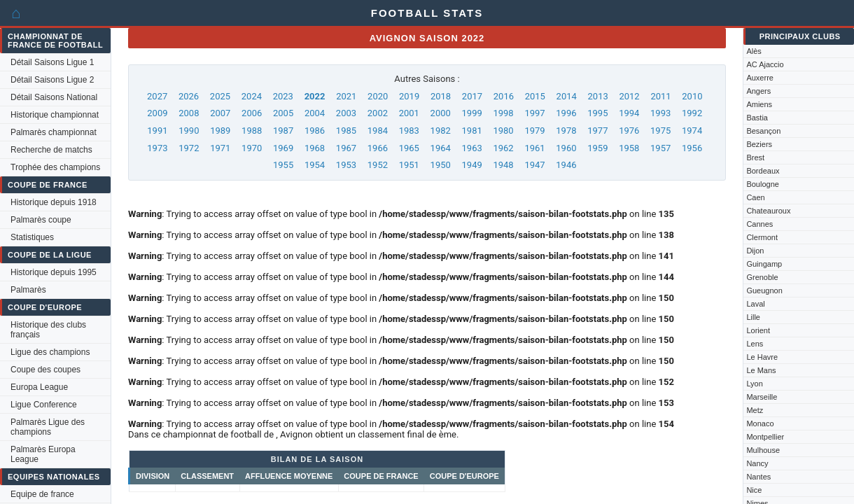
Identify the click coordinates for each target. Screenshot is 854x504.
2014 (567, 96)
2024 (252, 96)
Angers (758, 91)
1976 (629, 131)
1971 (220, 148)
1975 (660, 131)
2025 (220, 96)
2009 (157, 113)
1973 (157, 148)
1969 (283, 148)
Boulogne (763, 184)
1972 (189, 148)
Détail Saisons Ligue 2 (52, 80)
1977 (597, 131)
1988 (252, 131)
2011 (660, 96)
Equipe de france (42, 494)
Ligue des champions (50, 352)
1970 (252, 148)
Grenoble (762, 277)
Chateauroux (768, 211)
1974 (692, 131)
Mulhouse (763, 450)
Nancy (757, 463)
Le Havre (762, 357)
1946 (566, 165)
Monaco (760, 423)
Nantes (758, 477)
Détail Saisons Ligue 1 (52, 62)
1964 (441, 148)
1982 (441, 131)
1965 (409, 148)
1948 (503, 165)
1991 (157, 131)
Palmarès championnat (54, 132)
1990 (189, 131)
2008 (189, 113)
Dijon (755, 251)
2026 (189, 96)
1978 (566, 131)
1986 (315, 131)
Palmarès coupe (41, 220)
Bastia (757, 118)
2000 (441, 113)
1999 (472, 113)
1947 (534, 165)
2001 (409, 113)
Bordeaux (763, 171)
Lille (753, 317)
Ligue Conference (44, 405)
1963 (472, 148)
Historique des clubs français (48, 330)
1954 (315, 165)
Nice (754, 490)
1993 (660, 113)
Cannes (759, 224)
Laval (755, 304)
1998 (503, 113)
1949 (472, 165)
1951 (409, 165)
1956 (692, 148)
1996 (566, 113)
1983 (409, 131)
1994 (629, 113)
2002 (378, 113)
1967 (346, 148)
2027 (157, 96)
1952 (378, 165)
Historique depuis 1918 (54, 202)
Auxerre (760, 78)
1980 (503, 131)
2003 (346, 113)
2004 (315, 113)
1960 (566, 148)
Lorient (758, 330)
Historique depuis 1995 (54, 272)
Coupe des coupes (45, 370)
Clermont (762, 237)
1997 (534, 113)
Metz (755, 410)
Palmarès (28, 290)
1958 (629, 148)
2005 (283, 113)
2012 (629, 96)
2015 (535, 96)
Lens (755, 344)
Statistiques (32, 237)
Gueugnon (764, 290)
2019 (409, 96)
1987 (283, 131)
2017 (472, 96)
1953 (346, 165)
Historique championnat (55, 115)
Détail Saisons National (54, 97)
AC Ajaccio (765, 64)
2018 (441, 96)
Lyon (754, 384)
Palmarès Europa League (43, 454)
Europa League (39, 387)
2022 (315, 96)
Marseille (762, 397)
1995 (597, 113)
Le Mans (761, 370)
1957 (660, 148)
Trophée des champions (55, 167)
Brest (755, 157)
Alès (754, 51)
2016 (504, 96)
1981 (472, 131)
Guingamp (764, 264)
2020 (378, 96)
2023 (283, 96)
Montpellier (765, 437)
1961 (534, 148)
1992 (692, 113)
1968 (315, 148)
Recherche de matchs (51, 150)
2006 (252, 113)
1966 (378, 148)
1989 (220, 131)
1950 (441, 165)
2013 (598, 96)
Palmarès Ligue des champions (48, 427)
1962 (503, 148)
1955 (283, 165)
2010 (692, 96)
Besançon (763, 131)
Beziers (759, 144)
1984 (378, 131)
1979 (534, 131)
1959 (597, 148)
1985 (346, 131)
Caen (755, 197)
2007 (220, 113)
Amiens (759, 104)
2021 (346, 96)
